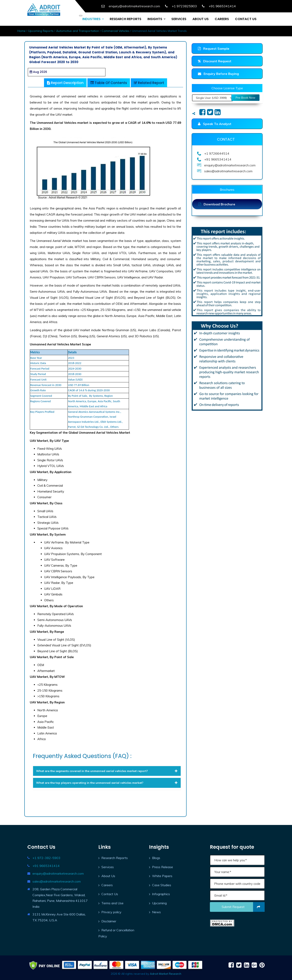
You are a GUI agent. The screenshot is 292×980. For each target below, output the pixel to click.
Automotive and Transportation (78, 31)
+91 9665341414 (46, 866)
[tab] (107, 771)
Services (108, 867)
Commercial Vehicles (115, 31)
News (156, 912)
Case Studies (162, 885)
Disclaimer (109, 921)
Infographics (161, 894)
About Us (108, 876)
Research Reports (115, 858)
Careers (107, 885)
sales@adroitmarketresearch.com (57, 881)
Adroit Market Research (166, 974)
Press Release (163, 867)
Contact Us (110, 894)
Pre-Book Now (245, 98)
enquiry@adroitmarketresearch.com (58, 873)
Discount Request (215, 61)
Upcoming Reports (41, 31)
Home (21, 31)
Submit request (243, 907)
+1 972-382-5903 (46, 858)
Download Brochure (217, 204)
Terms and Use (112, 903)
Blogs (156, 858)
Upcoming (159, 903)
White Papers (162, 876)
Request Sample (214, 49)
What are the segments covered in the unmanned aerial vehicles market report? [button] (107, 771)
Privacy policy (111, 912)
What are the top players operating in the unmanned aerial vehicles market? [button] (107, 783)
